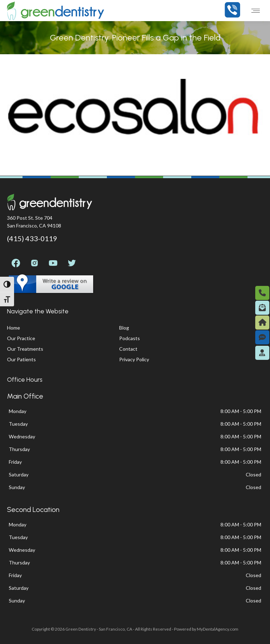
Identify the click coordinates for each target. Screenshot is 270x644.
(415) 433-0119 (32, 238)
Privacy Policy (134, 359)
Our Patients (21, 359)
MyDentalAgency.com (218, 629)
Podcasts (130, 338)
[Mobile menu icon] (256, 11)
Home (14, 328)
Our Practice (21, 338)
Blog (124, 328)
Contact (128, 349)
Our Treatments (25, 349)
